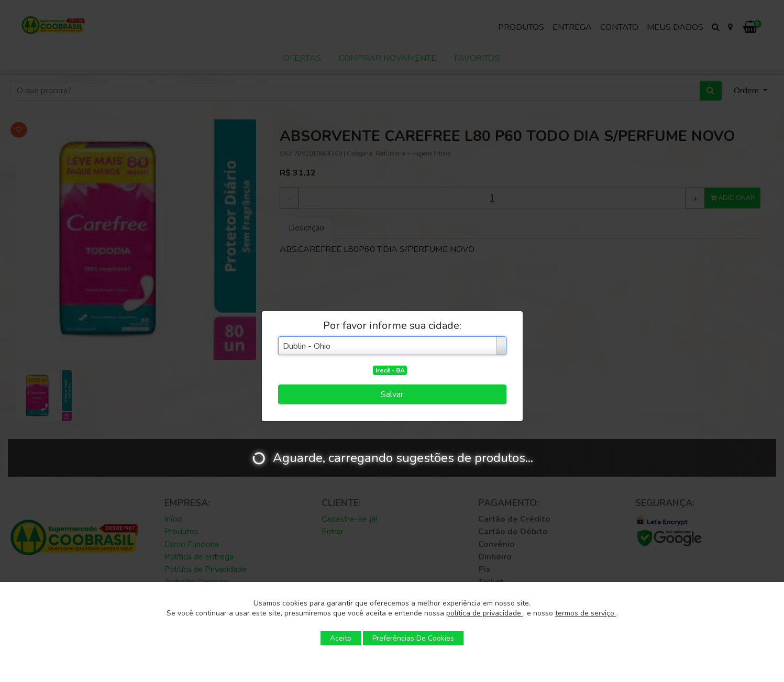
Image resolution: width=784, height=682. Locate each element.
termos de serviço (586, 613)
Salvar (392, 394)
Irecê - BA (390, 370)
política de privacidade (485, 613)
